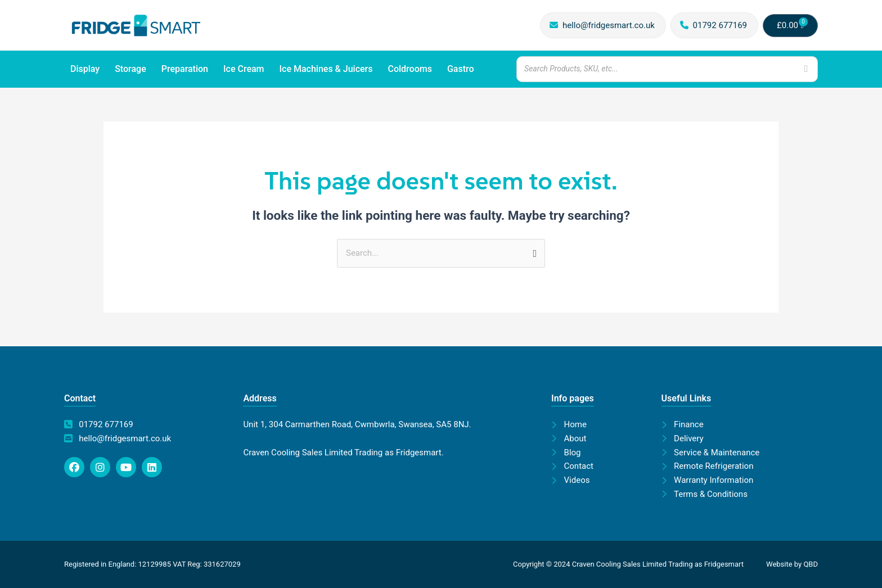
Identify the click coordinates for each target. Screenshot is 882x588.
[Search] (806, 69)
